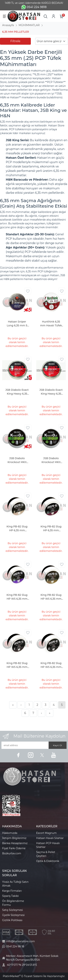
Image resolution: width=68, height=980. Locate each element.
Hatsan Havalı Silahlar (50, 838)
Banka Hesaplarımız (15, 843)
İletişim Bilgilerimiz (14, 838)
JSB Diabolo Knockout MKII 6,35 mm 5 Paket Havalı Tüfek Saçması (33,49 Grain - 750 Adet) (17, 460)
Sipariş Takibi (10, 896)
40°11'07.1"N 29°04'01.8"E (22, 965)
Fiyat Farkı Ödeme (14, 848)
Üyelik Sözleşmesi (13, 915)
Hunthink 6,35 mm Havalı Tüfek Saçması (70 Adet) (51, 324)
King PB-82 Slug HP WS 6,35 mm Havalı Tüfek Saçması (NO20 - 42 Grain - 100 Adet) (17, 665)
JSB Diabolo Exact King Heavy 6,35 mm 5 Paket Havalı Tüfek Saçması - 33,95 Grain (17, 392)
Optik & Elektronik (48, 861)
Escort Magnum (47, 833)
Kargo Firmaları (12, 891)
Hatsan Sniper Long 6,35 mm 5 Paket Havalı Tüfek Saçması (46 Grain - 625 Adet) (17, 324)
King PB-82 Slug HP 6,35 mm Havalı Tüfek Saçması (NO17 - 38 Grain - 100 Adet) (17, 529)
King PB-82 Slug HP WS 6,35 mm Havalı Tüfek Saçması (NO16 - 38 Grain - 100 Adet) (17, 597)
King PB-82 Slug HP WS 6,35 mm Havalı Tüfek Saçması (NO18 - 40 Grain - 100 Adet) (51, 597)
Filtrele (15, 41)
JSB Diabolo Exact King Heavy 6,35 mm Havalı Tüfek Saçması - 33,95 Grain (51, 392)
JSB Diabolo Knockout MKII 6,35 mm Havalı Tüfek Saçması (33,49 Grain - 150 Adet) (51, 460)
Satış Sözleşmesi (13, 910)
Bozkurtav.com (12, 853)
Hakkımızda (10, 833)
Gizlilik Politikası (12, 920)
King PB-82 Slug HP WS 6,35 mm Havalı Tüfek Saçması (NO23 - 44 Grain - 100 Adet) (51, 665)
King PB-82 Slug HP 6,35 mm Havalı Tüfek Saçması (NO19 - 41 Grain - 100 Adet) (51, 529)
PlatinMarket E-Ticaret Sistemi (23, 976)
